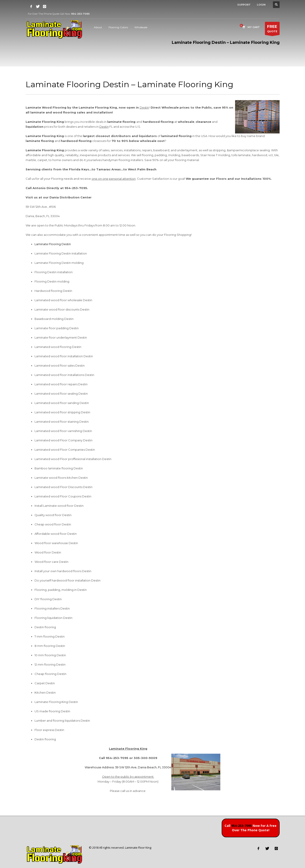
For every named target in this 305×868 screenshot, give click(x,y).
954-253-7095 (242, 826)
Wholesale (141, 27)
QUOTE (272, 29)
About (98, 27)
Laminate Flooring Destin (53, 244)
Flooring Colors (118, 27)
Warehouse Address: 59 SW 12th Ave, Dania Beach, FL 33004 (128, 767)
